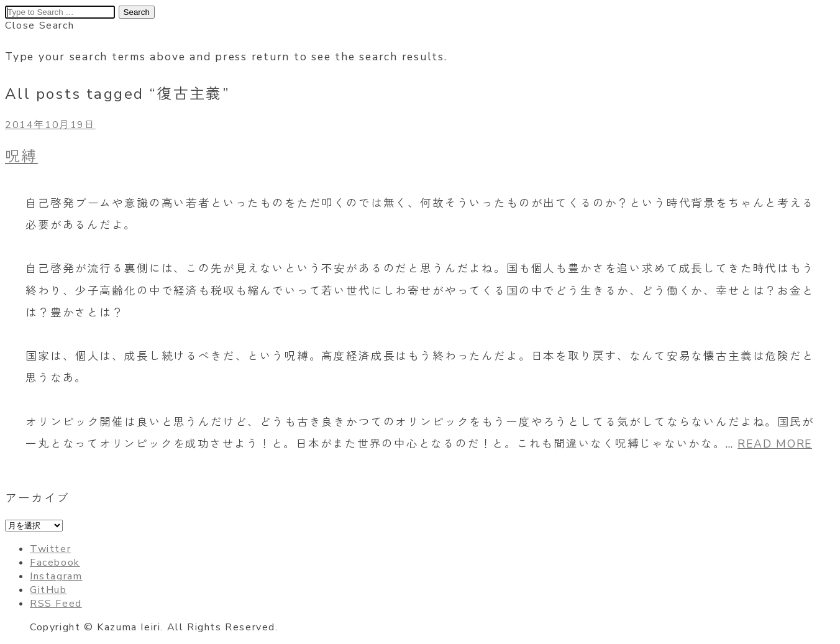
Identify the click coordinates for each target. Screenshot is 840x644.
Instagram (56, 576)
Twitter (50, 549)
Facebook (55, 563)
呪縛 (21, 157)
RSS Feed (56, 604)
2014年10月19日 (50, 125)
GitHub (48, 590)
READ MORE (775, 444)
